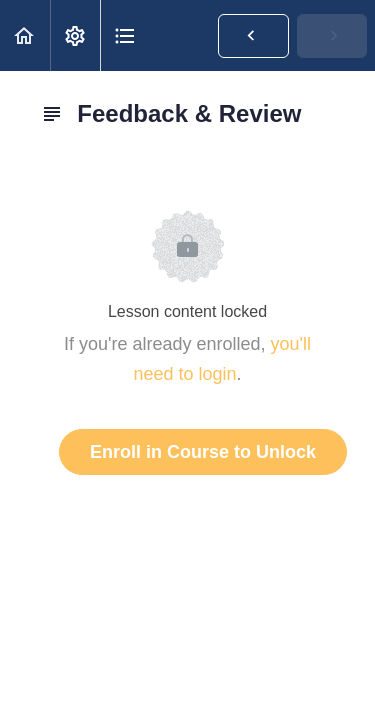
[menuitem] (75, 35)
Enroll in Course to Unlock (203, 452)
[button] (25, 35)
